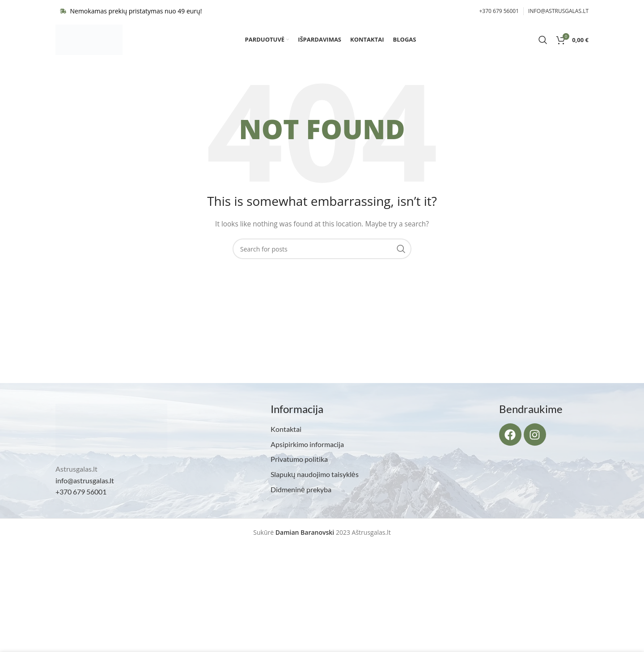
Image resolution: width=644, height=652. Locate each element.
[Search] (543, 43)
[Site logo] (89, 42)
